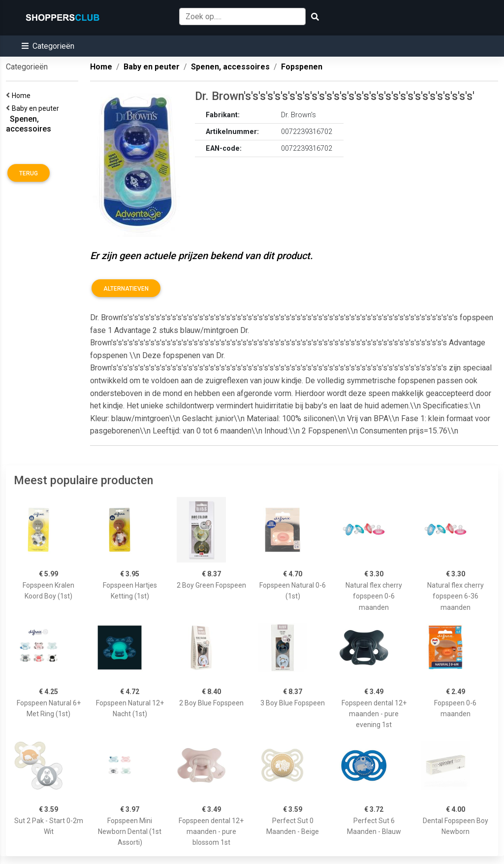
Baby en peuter (37, 108)
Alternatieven (126, 289)
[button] (48, 46)
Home (23, 96)
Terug (29, 173)
